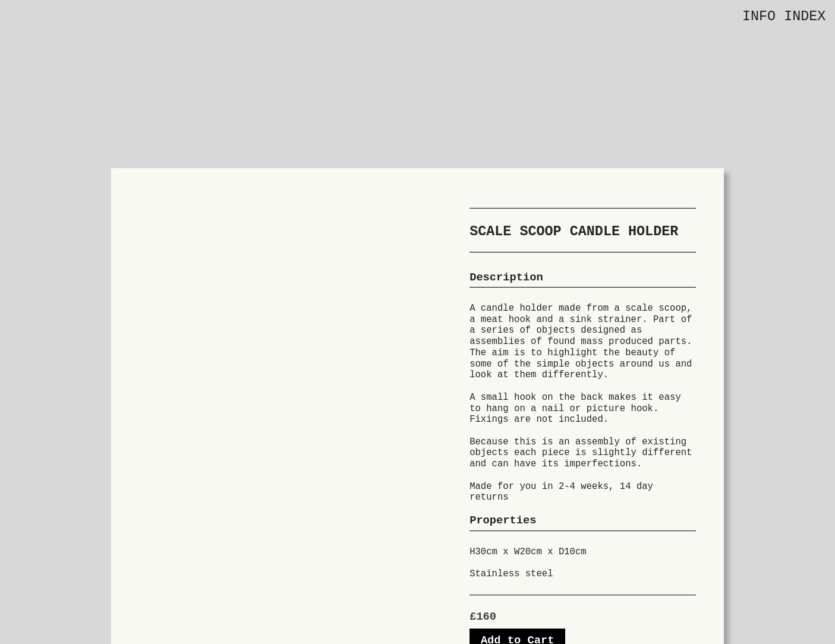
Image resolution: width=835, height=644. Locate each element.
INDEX (805, 17)
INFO (759, 17)
